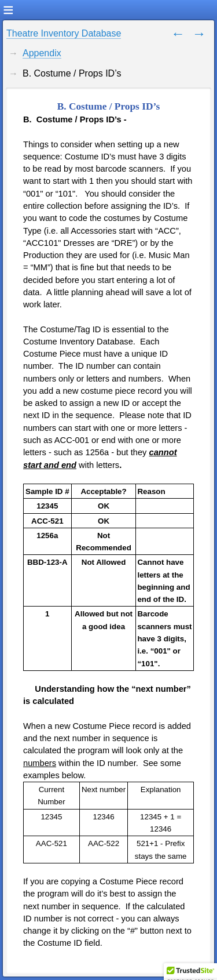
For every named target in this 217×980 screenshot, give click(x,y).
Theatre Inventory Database (64, 33)
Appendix (42, 53)
